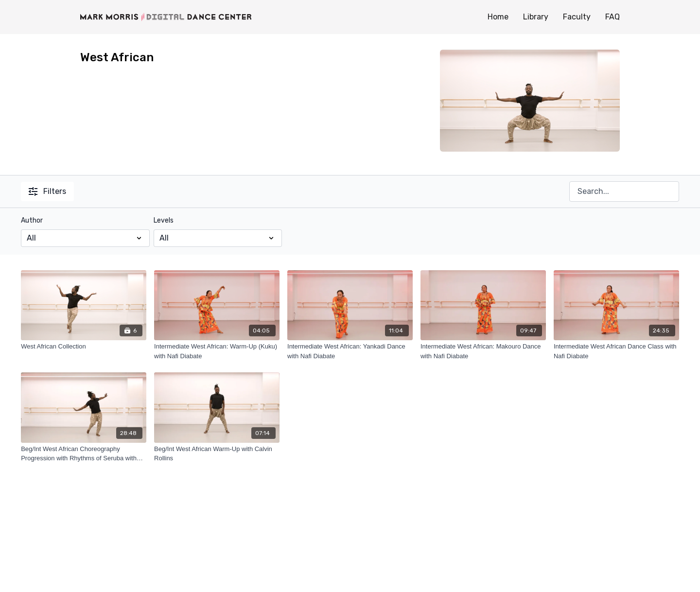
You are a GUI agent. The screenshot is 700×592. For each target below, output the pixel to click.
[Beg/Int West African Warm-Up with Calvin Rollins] (217, 454)
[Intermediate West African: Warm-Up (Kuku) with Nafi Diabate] (217, 351)
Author (32, 220)
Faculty (577, 17)
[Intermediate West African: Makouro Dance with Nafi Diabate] (483, 351)
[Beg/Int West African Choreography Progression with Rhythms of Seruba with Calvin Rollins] (84, 454)
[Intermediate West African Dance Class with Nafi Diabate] (616, 351)
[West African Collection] (84, 347)
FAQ (612, 17)
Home (498, 17)
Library (536, 17)
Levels (164, 220)
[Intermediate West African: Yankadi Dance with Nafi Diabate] (350, 351)
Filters (47, 191)
